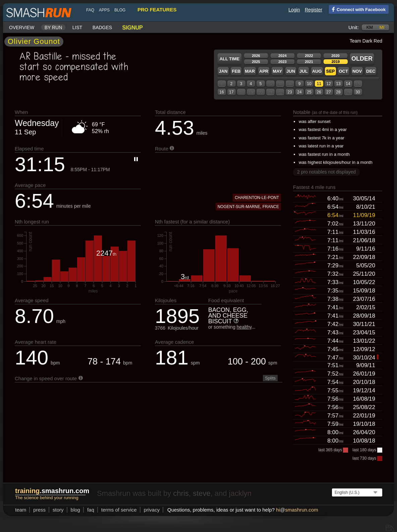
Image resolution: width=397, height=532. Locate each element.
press (39, 510)
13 (338, 84)
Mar (250, 71)
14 (348, 84)
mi (382, 27)
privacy (152, 510)
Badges (102, 27)
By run (53, 27)
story (58, 510)
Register (314, 10)
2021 (309, 62)
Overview (22, 27)
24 (299, 92)
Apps (104, 10)
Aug (317, 71)
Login (294, 10)
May (277, 71)
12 (328, 84)
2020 (335, 56)
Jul (304, 71)
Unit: (354, 27)
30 (358, 92)
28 (338, 92)
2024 (282, 56)
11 (319, 84)
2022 (309, 56)
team (21, 510)
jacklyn (240, 493)
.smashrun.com (52, 491)
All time (230, 59)
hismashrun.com (297, 510)
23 (290, 92)
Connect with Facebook (357, 9)
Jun (291, 71)
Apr (264, 71)
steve (202, 493)
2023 (282, 62)
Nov (357, 71)
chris (181, 493)
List (77, 27)
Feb (236, 71)
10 (309, 84)
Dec (371, 71)
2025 (256, 62)
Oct (343, 71)
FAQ (90, 10)
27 (328, 92)
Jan (223, 71)
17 (231, 92)
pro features (157, 10)
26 (319, 92)
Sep (330, 71)
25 (309, 92)
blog (120, 10)
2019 (336, 62)
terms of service (119, 510)
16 (221, 92)
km (370, 27)
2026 (256, 56)
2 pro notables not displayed (326, 172)
